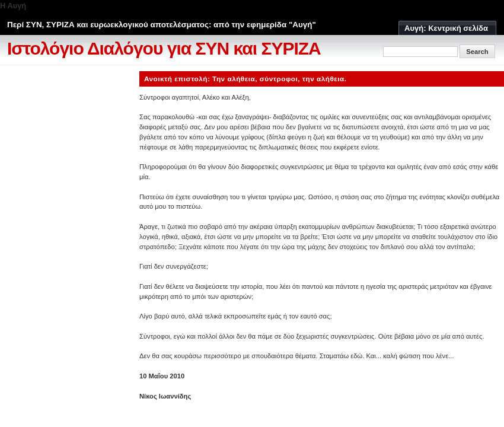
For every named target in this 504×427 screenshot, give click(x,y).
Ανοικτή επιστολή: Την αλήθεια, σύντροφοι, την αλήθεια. (245, 79)
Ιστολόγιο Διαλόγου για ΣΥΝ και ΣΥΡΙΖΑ (164, 48)
